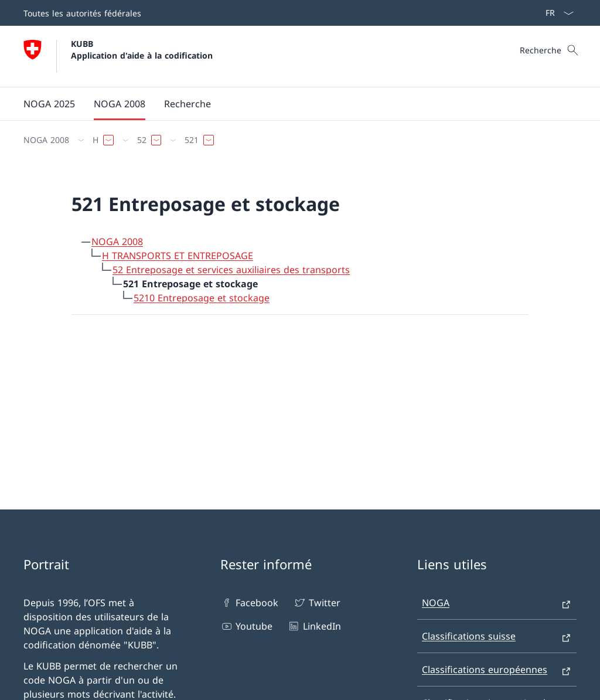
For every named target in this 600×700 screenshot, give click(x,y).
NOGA (436, 603)
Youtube (246, 626)
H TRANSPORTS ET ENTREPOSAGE (178, 256)
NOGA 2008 (117, 242)
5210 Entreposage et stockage (202, 298)
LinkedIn (314, 626)
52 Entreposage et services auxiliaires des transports (231, 270)
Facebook (249, 603)
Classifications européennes (485, 670)
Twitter (316, 603)
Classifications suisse (469, 636)
